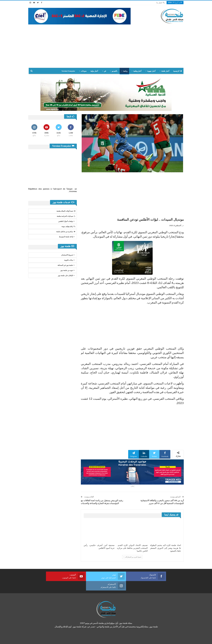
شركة (37, 639)
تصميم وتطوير (50, 639)
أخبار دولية (94, 71)
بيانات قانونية (69, 260)
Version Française (68, 71)
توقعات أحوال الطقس (66, 221)
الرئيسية (178, 71)
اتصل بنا (160, 3)
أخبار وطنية (137, 71)
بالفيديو (115, 71)
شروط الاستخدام (67, 255)
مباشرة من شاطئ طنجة (66, 232)
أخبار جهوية (151, 71)
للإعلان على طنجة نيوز (65, 276)
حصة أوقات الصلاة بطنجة (66, 211)
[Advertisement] (106, 45)
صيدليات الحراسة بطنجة (66, 216)
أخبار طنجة (165, 71)
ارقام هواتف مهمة (68, 226)
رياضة (125, 71)
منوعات (84, 71)
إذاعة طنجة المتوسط (66, 237)
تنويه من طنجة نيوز (67, 270)
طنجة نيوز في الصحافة (65, 265)
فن (105, 71)
